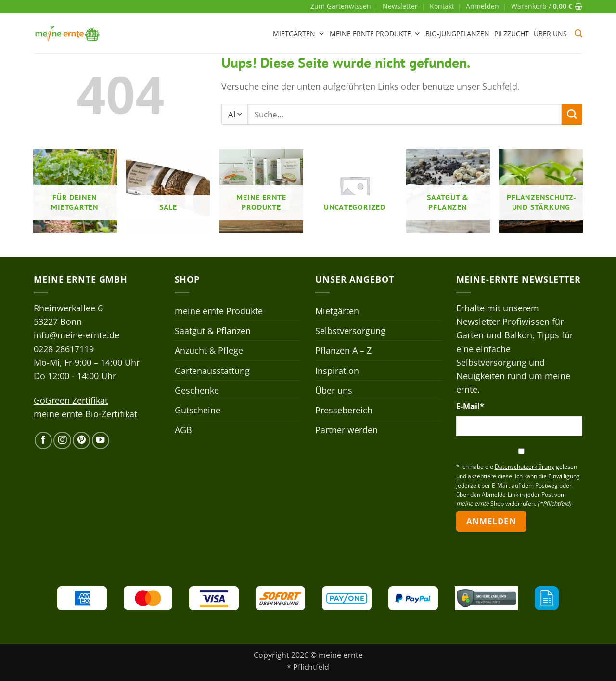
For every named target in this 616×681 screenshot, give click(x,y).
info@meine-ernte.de (77, 335)
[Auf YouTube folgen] (101, 440)
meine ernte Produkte (375, 34)
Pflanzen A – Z (343, 350)
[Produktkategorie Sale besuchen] (168, 191)
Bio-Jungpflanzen (457, 33)
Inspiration (337, 371)
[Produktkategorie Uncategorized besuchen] (355, 191)
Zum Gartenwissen (341, 6)
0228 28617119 (64, 349)
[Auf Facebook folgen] (43, 440)
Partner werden (346, 430)
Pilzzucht (512, 33)
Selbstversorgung (350, 331)
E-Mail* (470, 406)
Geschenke (197, 390)
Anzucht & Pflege (209, 350)
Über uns (550, 33)
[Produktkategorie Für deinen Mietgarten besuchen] (75, 191)
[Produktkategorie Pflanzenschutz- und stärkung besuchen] (541, 191)
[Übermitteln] (572, 114)
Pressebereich (344, 410)
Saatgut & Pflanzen (213, 331)
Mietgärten (299, 34)
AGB (183, 430)
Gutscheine (198, 410)
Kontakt (442, 6)
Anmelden (491, 521)
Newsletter (400, 6)
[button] (482, 6)
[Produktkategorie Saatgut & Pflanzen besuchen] (448, 191)
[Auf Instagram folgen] (62, 440)
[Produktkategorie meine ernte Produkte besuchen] (261, 191)
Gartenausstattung (212, 371)
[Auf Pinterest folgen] (81, 440)
